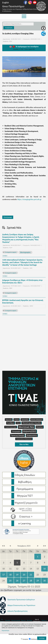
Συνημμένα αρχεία (11, 252)
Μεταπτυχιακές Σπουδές (32, 423)
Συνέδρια (5, 256)
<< (4, 546)
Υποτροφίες (17, 431)
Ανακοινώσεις (32, 435)
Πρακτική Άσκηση (18, 435)
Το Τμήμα (2, 620)
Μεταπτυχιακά (16, 620)
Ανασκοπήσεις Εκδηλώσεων (24, 439)
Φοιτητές (30, 620)
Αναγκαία (25, 639)
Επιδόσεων (34, 639)
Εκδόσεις (44, 620)
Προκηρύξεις (26, 420)
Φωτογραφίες (25, 252)
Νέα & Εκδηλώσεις (37, 620)
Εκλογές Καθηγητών (37, 420)
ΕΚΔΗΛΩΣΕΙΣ (30, 431)
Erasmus (40, 427)
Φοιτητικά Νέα (27, 427)
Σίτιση (19, 423)
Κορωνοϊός (9, 420)
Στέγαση (17, 420)
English (6, 3)
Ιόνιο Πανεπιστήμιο (13, 6)
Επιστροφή (8, 217)
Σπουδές (8, 620)
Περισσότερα (5, 631)
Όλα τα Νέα (24, 444)
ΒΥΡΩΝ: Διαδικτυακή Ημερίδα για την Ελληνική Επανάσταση (23, 301)
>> (44, 546)
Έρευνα (23, 620)
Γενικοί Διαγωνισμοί (11, 427)
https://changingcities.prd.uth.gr (29, 199)
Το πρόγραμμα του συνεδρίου (24, 47)
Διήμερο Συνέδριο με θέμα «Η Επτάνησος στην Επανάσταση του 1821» (22, 281)
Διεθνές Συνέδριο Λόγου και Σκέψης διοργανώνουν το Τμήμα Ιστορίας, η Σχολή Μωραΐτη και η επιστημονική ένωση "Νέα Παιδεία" (21, 238)
